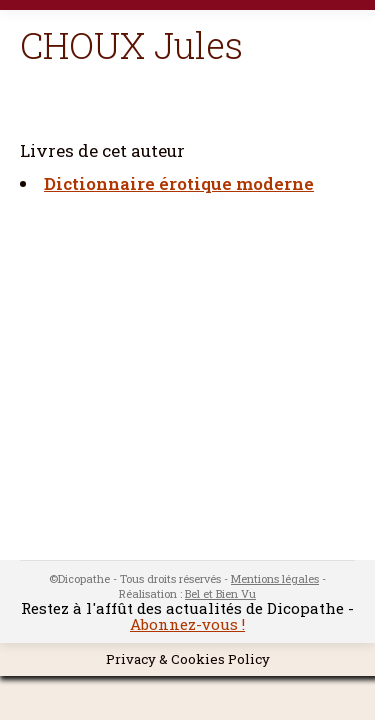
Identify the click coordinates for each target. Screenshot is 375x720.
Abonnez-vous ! (187, 624)
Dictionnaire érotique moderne (179, 183)
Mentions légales (275, 578)
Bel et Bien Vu (220, 593)
